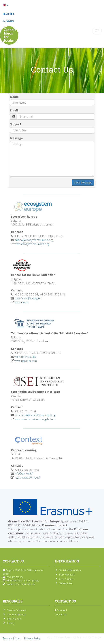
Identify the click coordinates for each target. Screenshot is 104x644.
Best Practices (67, 575)
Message (16, 138)
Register (8, 14)
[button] (52, 5)
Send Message (83, 182)
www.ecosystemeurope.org (32, 244)
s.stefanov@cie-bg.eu (28, 298)
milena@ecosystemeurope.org (34, 240)
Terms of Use (11, 638)
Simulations (66, 583)
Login (8, 21)
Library (11, 623)
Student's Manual (17, 614)
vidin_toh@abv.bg (25, 357)
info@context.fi (24, 473)
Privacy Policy (32, 638)
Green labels (14, 619)
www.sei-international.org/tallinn (34, 419)
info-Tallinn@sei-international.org (35, 415)
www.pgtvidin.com (26, 361)
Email (14, 110)
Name (14, 97)
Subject (16, 124)
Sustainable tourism (70, 570)
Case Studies (66, 579)
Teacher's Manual (17, 610)
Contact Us (61, 614)
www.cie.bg (21, 302)
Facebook (61, 610)
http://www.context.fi (27, 477)
